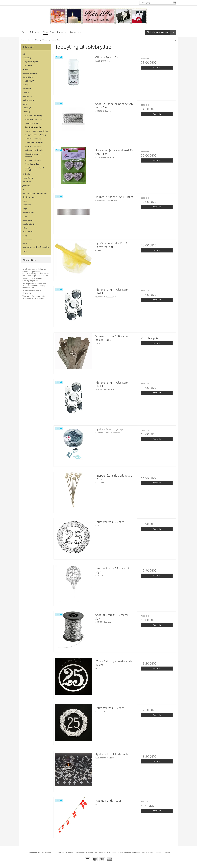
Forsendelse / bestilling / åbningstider (36, 247)
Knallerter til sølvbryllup (33, 139)
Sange (25, 209)
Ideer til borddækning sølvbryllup (36, 131)
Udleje (25, 228)
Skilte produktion (28, 232)
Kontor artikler (28, 220)
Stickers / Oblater (29, 213)
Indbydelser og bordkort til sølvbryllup (34, 169)
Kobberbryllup (27, 108)
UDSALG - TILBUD (29, 81)
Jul (23, 190)
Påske (25, 201)
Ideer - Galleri (27, 66)
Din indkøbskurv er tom (162, 32)
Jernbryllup (26, 186)
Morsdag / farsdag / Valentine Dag (35, 193)
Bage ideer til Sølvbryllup (33, 116)
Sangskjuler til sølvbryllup (34, 143)
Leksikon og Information (31, 73)
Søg (175, 3)
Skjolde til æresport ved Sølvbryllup (33, 155)
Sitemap (167, 853)
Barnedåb (26, 93)
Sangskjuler (27, 205)
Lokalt (25, 243)
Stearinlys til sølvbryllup (33, 160)
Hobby (25, 216)
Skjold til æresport (29, 197)
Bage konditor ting (29, 224)
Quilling (25, 85)
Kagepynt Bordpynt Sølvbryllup (35, 135)
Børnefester (27, 89)
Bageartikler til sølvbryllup (34, 119)
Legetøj (25, 69)
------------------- (27, 240)
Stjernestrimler (28, 77)
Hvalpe (25, 251)
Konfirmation (27, 96)
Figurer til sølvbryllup (32, 123)
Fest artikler (27, 182)
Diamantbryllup (28, 178)
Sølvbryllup (26, 112)
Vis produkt (157, 68)
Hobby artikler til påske (31, 62)
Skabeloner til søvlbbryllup (34, 150)
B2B (24, 54)
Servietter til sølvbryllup (33, 146)
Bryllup (25, 104)
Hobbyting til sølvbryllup (33, 127)
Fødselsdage (27, 58)
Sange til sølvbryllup (32, 164)
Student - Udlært (28, 100)
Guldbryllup (27, 174)
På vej (25, 236)
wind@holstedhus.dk (132, 853)
